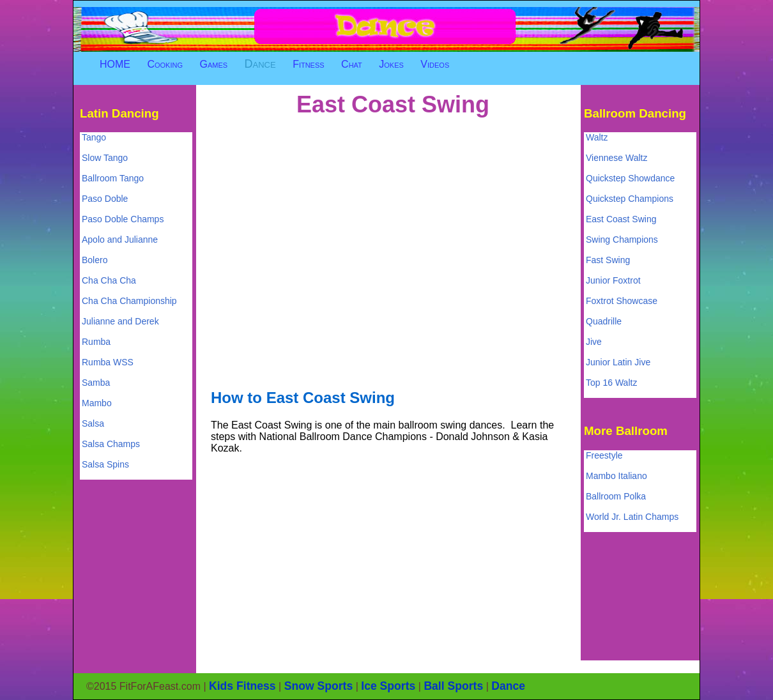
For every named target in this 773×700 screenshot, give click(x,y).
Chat (352, 64)
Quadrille (604, 321)
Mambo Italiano (616, 476)
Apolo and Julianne (120, 240)
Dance (260, 64)
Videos (435, 64)
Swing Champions (622, 240)
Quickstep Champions (630, 199)
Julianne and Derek (120, 321)
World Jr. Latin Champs (632, 517)
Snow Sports (319, 686)
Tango (94, 137)
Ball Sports (453, 686)
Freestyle (604, 455)
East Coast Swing (621, 219)
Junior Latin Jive (618, 362)
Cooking (165, 64)
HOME (115, 64)
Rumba (96, 342)
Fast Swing (608, 260)
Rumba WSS (108, 362)
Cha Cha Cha (109, 280)
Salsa (93, 423)
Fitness (309, 64)
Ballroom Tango (113, 178)
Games (213, 64)
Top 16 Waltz (611, 383)
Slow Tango (105, 158)
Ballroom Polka (616, 496)
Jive (594, 342)
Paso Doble (105, 199)
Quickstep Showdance (630, 178)
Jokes (391, 64)
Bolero (95, 260)
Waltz (597, 137)
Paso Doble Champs (123, 219)
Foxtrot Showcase (622, 301)
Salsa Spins (105, 464)
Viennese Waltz (617, 158)
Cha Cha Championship (129, 301)
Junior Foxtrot (613, 280)
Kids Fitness (242, 686)
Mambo (97, 403)
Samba (96, 383)
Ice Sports (388, 686)
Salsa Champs (111, 444)
